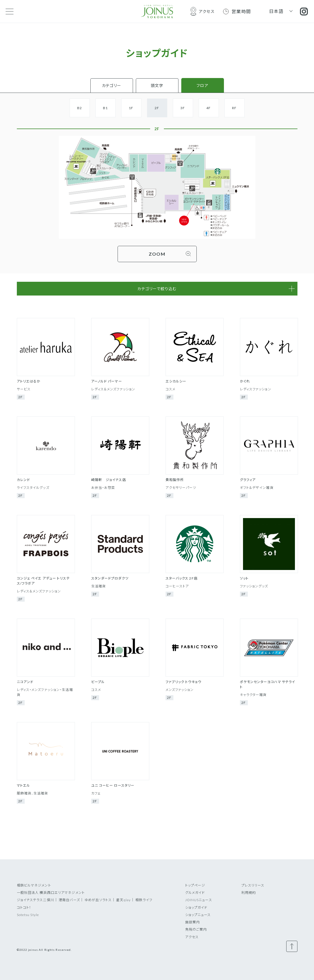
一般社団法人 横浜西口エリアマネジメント (51, 893)
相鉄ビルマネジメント (34, 885)
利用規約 (249, 893)
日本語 (276, 11)
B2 (80, 108)
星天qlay (123, 900)
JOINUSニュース (199, 900)
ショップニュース (198, 915)
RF (234, 108)
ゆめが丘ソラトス (98, 900)
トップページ (195, 885)
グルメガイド (195, 893)
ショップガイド (196, 907)
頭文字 (157, 85)
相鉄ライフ (144, 900)
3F (183, 108)
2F (157, 108)
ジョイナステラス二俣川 (35, 900)
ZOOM (157, 254)
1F (131, 108)
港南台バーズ (69, 900)
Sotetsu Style (28, 915)
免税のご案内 (196, 929)
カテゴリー (112, 85)
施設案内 (192, 922)
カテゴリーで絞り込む (157, 289)
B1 (105, 108)
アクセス (192, 937)
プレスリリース (253, 885)
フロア (202, 85)
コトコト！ (24, 907)
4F (208, 108)
